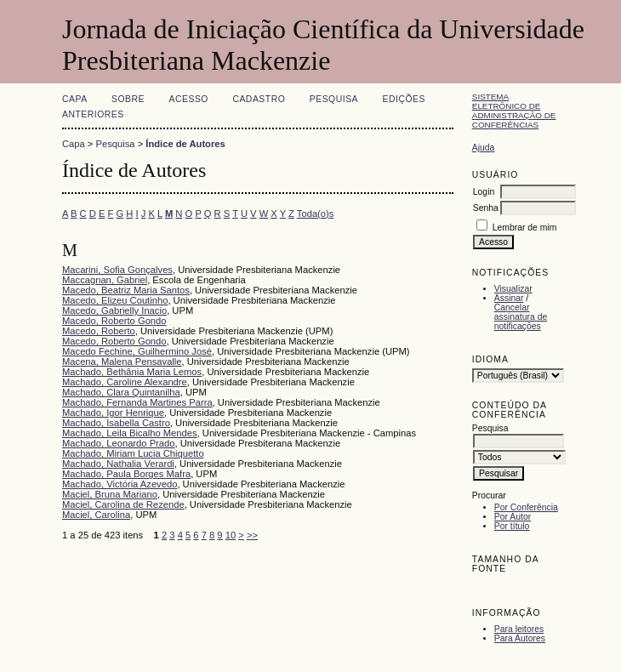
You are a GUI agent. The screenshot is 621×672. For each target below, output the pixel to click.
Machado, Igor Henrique (113, 413)
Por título (512, 526)
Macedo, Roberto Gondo (114, 321)
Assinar (509, 298)
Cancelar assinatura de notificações (521, 317)
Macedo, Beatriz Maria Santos (126, 290)
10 (231, 535)
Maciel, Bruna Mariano (110, 494)
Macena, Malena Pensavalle (122, 362)
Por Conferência (526, 507)
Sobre (128, 99)
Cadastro (259, 99)
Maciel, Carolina (96, 515)
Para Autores (520, 638)
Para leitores (519, 629)
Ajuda (484, 148)
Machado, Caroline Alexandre (125, 382)
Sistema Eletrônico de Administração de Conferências (514, 111)
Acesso (189, 99)
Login (484, 192)
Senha (486, 208)
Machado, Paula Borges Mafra (126, 474)
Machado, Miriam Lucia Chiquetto (133, 453)
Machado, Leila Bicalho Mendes (130, 433)
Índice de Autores (185, 144)
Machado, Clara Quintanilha (121, 392)
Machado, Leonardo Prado (118, 443)
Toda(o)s (316, 214)
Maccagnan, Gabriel (105, 280)
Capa (75, 99)
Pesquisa (334, 99)
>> (252, 535)
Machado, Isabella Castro (116, 423)
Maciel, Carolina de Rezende (123, 504)
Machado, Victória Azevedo (120, 484)
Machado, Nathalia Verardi (118, 464)
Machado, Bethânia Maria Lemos (132, 372)
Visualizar (513, 289)
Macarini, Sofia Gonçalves (117, 270)
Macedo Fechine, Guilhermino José (137, 351)
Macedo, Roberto (99, 331)
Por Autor (513, 517)
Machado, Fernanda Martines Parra (137, 402)
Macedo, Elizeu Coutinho (115, 300)
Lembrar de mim (525, 228)
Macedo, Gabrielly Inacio (114, 310)
